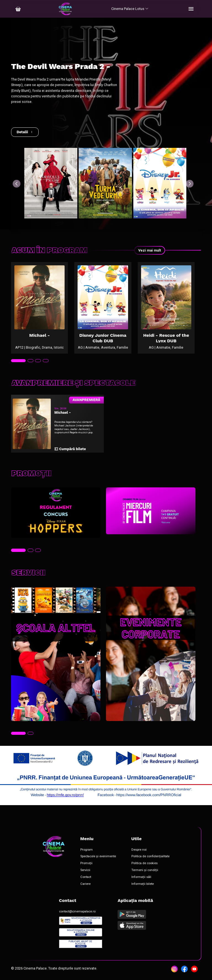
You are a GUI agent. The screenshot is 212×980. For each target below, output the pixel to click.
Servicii (85, 870)
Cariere (85, 884)
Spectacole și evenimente (98, 856)
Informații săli (141, 877)
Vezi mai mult (150, 250)
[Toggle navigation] (191, 9)
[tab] (18, 361)
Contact (86, 877)
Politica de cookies (145, 863)
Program (87, 850)
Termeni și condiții (145, 870)
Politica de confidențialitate (150, 856)
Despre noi (139, 850)
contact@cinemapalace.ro (77, 912)
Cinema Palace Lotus (130, 9)
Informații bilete (143, 884)
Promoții (86, 863)
